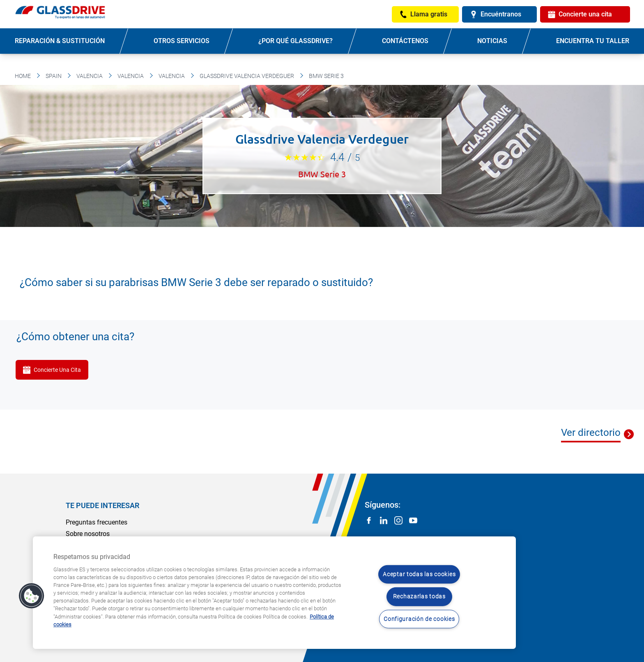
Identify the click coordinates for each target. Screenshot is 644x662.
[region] (274, 593)
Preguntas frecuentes (97, 522)
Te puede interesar (102, 505)
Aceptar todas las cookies (419, 574)
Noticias (492, 41)
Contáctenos (405, 41)
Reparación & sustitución (60, 41)
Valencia (90, 76)
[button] (32, 596)
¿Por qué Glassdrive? (296, 41)
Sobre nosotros (88, 534)
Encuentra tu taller (593, 41)
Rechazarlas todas (419, 597)
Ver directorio (591, 433)
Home (23, 76)
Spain (54, 76)
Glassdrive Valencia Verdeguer (247, 76)
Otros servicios (182, 41)
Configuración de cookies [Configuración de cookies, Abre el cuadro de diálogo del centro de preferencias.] (419, 619)
